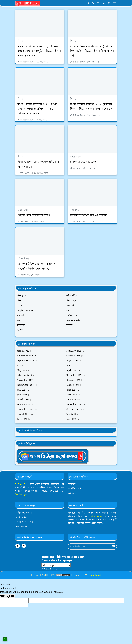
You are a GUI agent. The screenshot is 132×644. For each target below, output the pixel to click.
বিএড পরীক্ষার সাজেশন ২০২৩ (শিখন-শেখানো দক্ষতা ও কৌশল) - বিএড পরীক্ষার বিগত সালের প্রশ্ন (38, 109)
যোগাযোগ (72, 493)
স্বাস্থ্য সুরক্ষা (23, 210)
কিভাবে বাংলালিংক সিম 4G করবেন (88, 215)
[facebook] (89, 3)
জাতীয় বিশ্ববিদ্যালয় (23, 517)
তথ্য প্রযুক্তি (75, 210)
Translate (61, 569)
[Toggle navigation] (114, 3)
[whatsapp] (93, 3)
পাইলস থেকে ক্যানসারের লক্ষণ (34, 215)
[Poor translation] (11, 596)
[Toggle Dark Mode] (104, 3)
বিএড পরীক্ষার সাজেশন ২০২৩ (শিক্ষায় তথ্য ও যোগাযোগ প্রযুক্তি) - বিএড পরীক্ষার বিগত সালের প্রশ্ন (39, 51)
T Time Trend (22, 484)
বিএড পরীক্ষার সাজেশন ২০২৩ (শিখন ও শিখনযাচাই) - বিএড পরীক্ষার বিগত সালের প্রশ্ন (92, 51)
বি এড (21, 41)
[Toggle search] (109, 3)
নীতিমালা (72, 484)
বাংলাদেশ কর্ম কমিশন (25, 522)
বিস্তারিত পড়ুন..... (22, 495)
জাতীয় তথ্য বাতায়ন (24, 513)
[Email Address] (89, 547)
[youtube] (98, 3)
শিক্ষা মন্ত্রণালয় (22, 527)
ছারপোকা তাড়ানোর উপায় (83, 162)
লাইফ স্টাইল (76, 157)
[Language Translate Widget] (56, 565)
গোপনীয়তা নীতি (75, 489)
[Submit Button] (113, 547)
